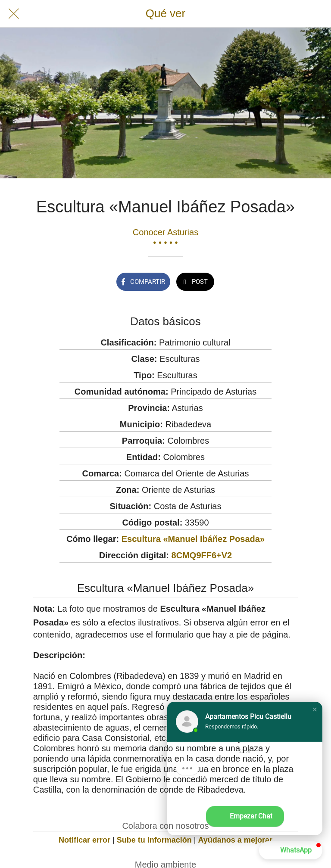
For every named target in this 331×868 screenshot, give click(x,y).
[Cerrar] (14, 14)
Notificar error (84, 840)
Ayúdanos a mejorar (235, 840)
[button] (315, 709)
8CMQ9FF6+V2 (202, 555)
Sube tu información (154, 840)
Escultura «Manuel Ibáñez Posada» (193, 539)
